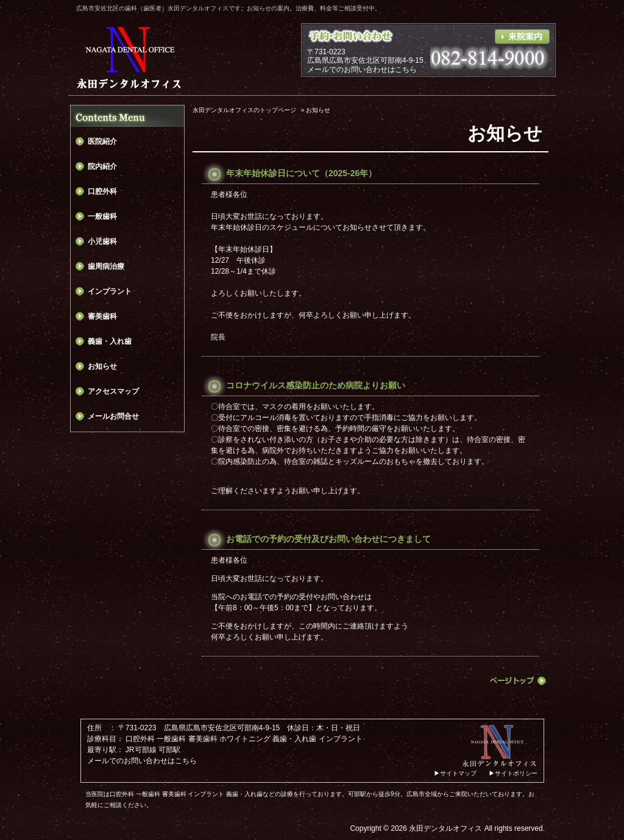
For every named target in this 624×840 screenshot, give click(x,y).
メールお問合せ (113, 416)
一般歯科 (102, 216)
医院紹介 (102, 141)
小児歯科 (102, 241)
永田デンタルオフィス (445, 828)
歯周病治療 (106, 266)
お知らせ (102, 366)
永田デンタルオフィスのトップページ (244, 110)
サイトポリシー (516, 773)
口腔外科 (102, 191)
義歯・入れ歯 (110, 341)
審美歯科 (102, 316)
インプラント (110, 291)
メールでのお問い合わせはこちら (362, 69)
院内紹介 (102, 166)
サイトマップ (458, 773)
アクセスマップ (113, 391)
